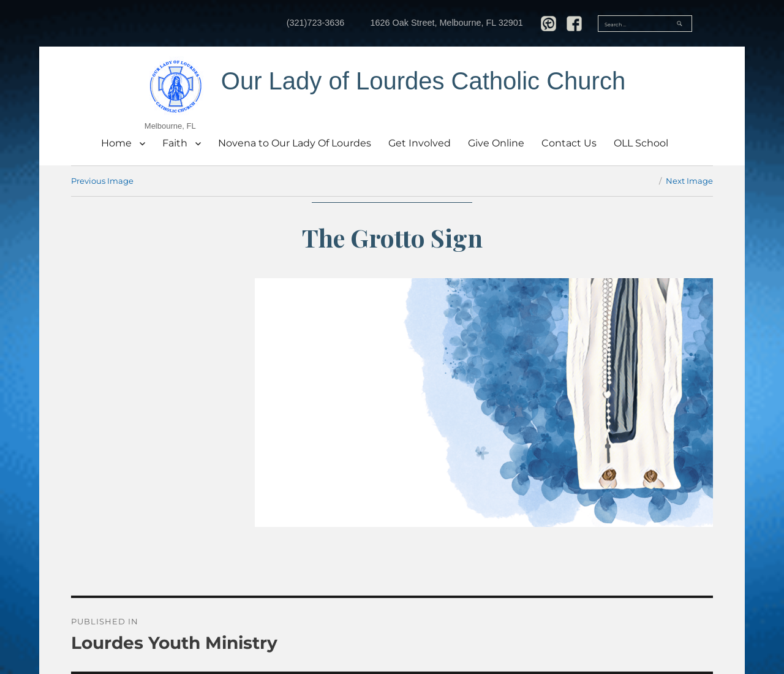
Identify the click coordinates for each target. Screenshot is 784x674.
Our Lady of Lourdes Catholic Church (423, 81)
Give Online (496, 143)
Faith (175, 143)
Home (116, 143)
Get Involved (420, 143)
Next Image (689, 181)
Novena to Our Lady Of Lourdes (295, 143)
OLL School (641, 143)
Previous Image (102, 181)
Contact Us (569, 143)
